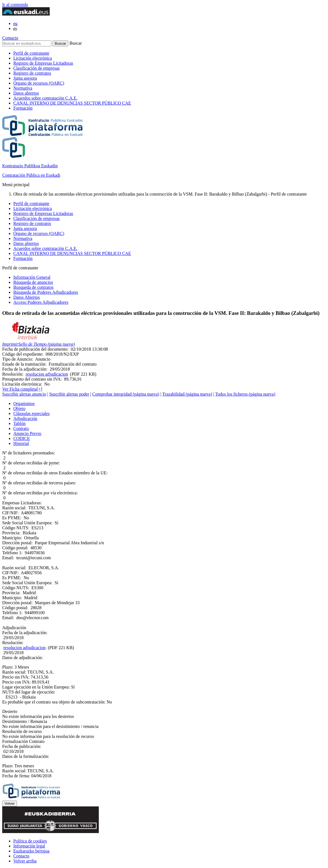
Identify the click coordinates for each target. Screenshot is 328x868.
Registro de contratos (32, 73)
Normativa (23, 88)
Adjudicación (25, 418)
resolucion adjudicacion (47, 374)
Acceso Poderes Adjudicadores (41, 302)
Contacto (10, 38)
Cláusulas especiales (31, 413)
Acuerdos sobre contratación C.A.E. (45, 98)
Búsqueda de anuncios (33, 282)
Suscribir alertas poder (69, 394)
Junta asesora (25, 78)
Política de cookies (30, 841)
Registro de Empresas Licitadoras (43, 63)
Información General (32, 277)
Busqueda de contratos (33, 287)
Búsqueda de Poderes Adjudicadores (46, 292)
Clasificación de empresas (36, 68)
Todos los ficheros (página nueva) (245, 394)
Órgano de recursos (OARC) (39, 83)
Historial (21, 443)
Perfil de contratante (31, 53)
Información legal (29, 846)
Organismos (24, 403)
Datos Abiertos (27, 297)
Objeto (19, 408)
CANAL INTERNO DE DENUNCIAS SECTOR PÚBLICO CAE (72, 103)
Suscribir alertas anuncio (24, 394)
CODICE (22, 438)
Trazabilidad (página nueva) (187, 394)
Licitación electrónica (33, 58)
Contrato (21, 428)
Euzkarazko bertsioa (31, 851)
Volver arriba (25, 861)
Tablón (19, 423)
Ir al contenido (15, 5)
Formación (23, 108)
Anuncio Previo (27, 433)
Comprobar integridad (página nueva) (126, 394)
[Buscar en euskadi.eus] (27, 43)
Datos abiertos (26, 93)
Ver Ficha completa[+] (22, 389)
